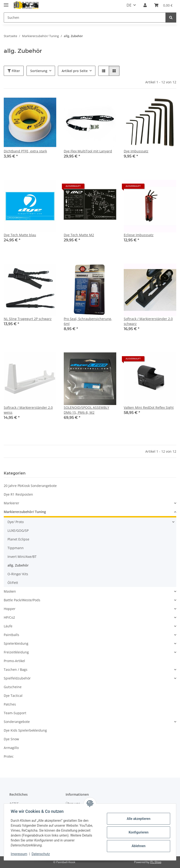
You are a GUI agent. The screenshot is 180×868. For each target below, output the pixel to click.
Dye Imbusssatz (136, 151)
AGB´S (14, 804)
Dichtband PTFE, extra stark (25, 151)
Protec (9, 756)
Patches (10, 704)
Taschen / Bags (16, 669)
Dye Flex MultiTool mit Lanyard (88, 151)
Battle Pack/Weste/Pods (22, 600)
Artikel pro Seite (75, 71)
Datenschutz (41, 854)
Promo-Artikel (14, 661)
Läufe (8, 626)
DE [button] (129, 5)
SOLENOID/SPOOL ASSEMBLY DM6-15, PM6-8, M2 (86, 410)
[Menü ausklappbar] (6, 3)
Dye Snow (11, 739)
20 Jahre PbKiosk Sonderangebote (30, 486)
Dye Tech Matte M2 (79, 235)
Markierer (11, 503)
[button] (145, 5)
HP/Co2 (9, 617)
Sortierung (39, 71)
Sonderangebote (17, 722)
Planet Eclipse (18, 539)
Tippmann (16, 548)
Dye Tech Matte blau (20, 235)
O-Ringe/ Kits (18, 574)
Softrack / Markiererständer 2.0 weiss (28, 410)
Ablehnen (138, 846)
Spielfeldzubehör (17, 678)
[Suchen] (85, 17)
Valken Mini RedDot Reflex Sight (149, 407)
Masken (10, 591)
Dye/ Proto (16, 522)
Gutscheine (13, 687)
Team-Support (15, 713)
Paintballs (11, 635)
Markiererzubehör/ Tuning (25, 512)
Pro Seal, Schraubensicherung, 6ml (88, 321)
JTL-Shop (156, 862)
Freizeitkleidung (16, 652)
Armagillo (11, 748)
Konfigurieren (138, 832)
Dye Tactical (13, 696)
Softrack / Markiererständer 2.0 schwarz (148, 321)
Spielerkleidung (16, 643)
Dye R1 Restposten (18, 494)
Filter (14, 71)
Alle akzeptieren (138, 819)
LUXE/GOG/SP (18, 530)
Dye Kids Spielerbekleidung (25, 730)
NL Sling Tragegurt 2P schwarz (28, 319)
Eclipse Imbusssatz (139, 235)
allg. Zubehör (18, 565)
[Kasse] (163, 5)
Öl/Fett (13, 583)
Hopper (10, 609)
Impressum (20, 854)
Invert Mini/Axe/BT (22, 557)
